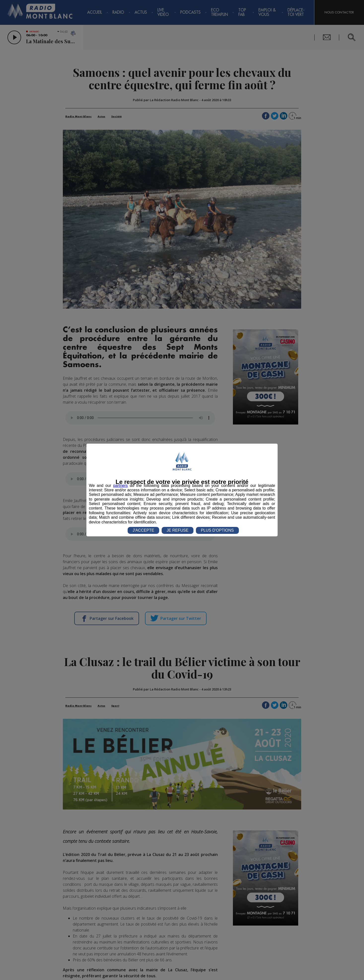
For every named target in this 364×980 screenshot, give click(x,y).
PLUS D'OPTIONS (217, 530)
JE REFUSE (178, 530)
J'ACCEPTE (143, 530)
